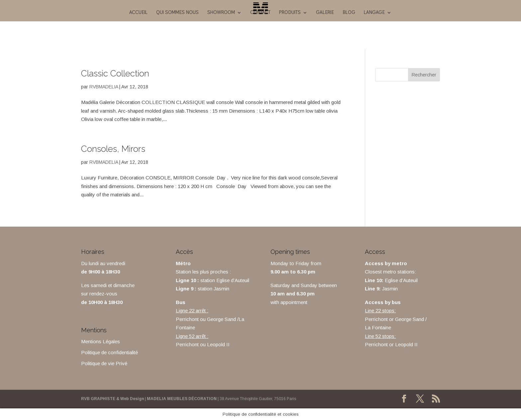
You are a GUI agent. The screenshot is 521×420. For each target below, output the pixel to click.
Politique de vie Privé (104, 363)
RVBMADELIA (104, 87)
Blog (349, 13)
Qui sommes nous (177, 13)
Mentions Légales (101, 341)
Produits (290, 13)
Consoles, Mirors (113, 149)
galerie (325, 13)
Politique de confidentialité (109, 352)
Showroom (221, 13)
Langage (374, 13)
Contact (260, 13)
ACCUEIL (138, 13)
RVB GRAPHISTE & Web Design (112, 399)
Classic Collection (115, 73)
